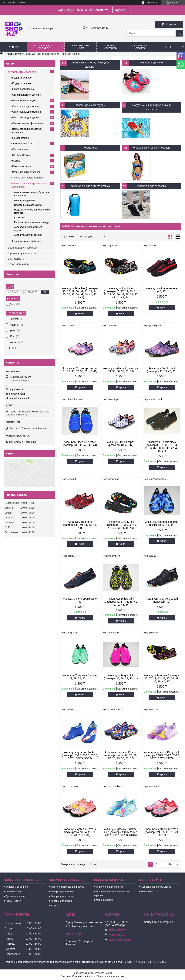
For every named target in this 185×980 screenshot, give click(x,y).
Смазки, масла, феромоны (27, 123)
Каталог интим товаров (44, 47)
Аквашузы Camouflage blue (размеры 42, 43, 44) (162, 523)
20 (170, 864)
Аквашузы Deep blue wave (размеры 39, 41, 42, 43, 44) (80, 444)
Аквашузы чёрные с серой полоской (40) (162, 600)
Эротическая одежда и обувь (67, 887)
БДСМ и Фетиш (21, 155)
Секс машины (20, 149)
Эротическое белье (23, 144)
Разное (16, 161)
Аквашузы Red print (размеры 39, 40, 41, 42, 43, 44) (80, 525)
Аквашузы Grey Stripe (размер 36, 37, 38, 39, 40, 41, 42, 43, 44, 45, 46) (121, 525)
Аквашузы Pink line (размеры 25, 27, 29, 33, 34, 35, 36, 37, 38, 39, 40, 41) (162, 678)
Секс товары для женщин (27, 106)
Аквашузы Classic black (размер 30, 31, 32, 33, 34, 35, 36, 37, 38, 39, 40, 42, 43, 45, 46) (162, 447)
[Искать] (179, 33)
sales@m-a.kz (17, 394)
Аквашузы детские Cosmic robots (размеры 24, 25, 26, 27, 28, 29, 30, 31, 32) (121, 755)
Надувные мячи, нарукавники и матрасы (151, 107)
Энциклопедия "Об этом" (23, 248)
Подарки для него (22, 83)
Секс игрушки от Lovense (27, 95)
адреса (120, 10)
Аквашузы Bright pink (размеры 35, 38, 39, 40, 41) (121, 677)
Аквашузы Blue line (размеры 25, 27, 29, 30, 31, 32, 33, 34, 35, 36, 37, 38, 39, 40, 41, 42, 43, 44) (80, 293)
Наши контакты (111, 47)
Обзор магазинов (18, 264)
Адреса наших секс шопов (156, 887)
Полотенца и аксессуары (90, 105)
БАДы (54, 906)
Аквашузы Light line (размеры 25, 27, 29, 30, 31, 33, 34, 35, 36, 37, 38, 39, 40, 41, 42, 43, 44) (121, 293)
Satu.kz (109, 973)
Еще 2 (13, 348)
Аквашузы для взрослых (151, 186)
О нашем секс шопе (81, 47)
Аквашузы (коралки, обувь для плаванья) (90, 65)
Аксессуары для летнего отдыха (90, 186)
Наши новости (14, 901)
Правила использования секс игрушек (112, 893)
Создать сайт (8, 3)
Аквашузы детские (152, 62)
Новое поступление (23, 89)
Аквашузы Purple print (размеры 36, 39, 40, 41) (162, 370)
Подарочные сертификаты (27, 241)
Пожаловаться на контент (111, 976)
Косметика (90, 148)
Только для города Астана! (27, 178)
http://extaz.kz (17, 389)
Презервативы (20, 138)
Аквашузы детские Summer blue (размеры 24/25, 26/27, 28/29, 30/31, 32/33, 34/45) (121, 832)
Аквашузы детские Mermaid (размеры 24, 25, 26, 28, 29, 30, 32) (162, 832)
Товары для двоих (61, 901)
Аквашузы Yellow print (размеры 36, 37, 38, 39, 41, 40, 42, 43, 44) (121, 602)
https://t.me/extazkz (20, 398)
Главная (13, 47)
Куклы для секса (22, 166)
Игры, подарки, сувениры (27, 172)
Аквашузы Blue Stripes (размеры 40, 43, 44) (121, 444)
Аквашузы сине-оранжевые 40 (80, 600)
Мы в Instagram (105, 900)
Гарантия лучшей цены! (22, 253)
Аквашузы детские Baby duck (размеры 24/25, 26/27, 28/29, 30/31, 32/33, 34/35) (162, 755)
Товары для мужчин (62, 891)
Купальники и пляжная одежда (151, 148)
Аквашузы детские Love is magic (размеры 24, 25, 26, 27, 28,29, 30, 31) (80, 832)
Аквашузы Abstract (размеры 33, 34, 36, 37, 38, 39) (121, 370)
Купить (82, 314)
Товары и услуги (15, 54)
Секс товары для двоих (26, 117)
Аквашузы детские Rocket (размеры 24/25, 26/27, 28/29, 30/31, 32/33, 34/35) (80, 755)
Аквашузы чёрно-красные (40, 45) (162, 290)
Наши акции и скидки (24, 100)
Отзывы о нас (14, 891)
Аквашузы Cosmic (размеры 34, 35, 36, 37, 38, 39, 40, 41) (80, 370)
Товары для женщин (62, 896)
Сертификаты (16, 259)
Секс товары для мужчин (27, 112)
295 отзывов (153, 3)
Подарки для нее (22, 78)
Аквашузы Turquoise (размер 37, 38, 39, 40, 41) (80, 677)
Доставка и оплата (140, 47)
